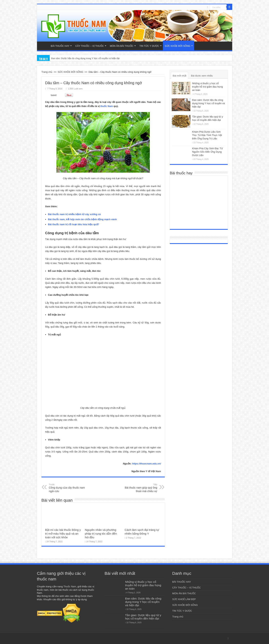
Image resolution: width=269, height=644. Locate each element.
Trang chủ (44, 45)
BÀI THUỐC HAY (60, 46)
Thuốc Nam (70, 586)
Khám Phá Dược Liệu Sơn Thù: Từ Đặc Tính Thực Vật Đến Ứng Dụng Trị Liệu (207, 135)
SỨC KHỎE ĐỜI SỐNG (178, 46)
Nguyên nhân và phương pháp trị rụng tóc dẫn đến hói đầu (101, 534)
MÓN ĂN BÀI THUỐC (122, 46)
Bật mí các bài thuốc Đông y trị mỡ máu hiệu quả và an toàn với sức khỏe (63, 534)
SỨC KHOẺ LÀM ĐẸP (184, 599)
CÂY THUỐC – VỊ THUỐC (90, 46)
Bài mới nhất (180, 76)
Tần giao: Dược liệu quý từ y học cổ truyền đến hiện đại (143, 617)
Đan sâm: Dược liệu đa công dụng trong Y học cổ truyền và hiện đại (209, 103)
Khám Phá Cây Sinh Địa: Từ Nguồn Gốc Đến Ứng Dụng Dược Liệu (208, 152)
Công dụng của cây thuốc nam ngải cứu (68, 488)
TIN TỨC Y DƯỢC (149, 46)
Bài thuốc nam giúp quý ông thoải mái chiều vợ (138, 488)
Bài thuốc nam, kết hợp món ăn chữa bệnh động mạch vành (82, 219)
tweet (54, 95)
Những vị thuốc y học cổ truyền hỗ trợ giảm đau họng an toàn (208, 87)
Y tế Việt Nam (153, 471)
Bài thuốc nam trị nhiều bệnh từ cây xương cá (74, 214)
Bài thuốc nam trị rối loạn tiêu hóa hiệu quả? (74, 224)
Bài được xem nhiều (202, 76)
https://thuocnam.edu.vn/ (147, 464)
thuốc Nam (107, 106)
